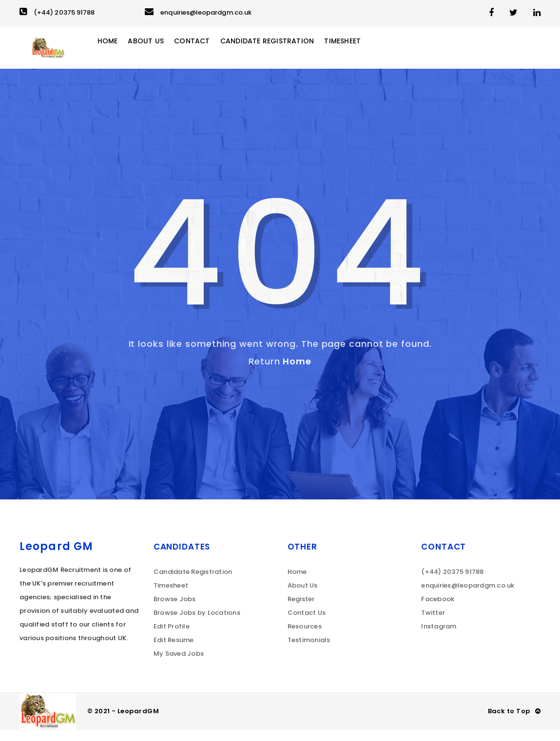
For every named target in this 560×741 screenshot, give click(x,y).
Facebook (438, 610)
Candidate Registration (289, 53)
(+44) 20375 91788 (57, 12)
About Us (163, 53)
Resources (305, 637)
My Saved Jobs (179, 665)
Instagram (439, 637)
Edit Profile (172, 637)
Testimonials (309, 651)
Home (123, 53)
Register (301, 610)
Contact (211, 53)
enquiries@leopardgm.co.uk (198, 12)
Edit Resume (174, 651)
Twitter (433, 624)
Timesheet (369, 53)
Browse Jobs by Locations (197, 624)
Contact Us (307, 624)
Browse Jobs (175, 610)
